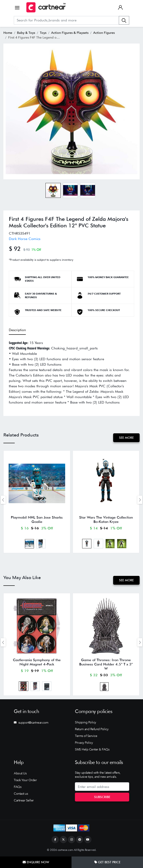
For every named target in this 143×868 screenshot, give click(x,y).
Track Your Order (25, 780)
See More (126, 438)
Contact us (21, 794)
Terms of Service (86, 736)
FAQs (18, 787)
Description (17, 330)
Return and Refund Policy (92, 729)
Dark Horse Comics (25, 239)
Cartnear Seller (24, 800)
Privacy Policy (84, 743)
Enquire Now (36, 862)
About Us (20, 773)
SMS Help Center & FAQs (92, 749)
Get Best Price (107, 862)
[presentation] (3, 500)
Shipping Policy (86, 722)
